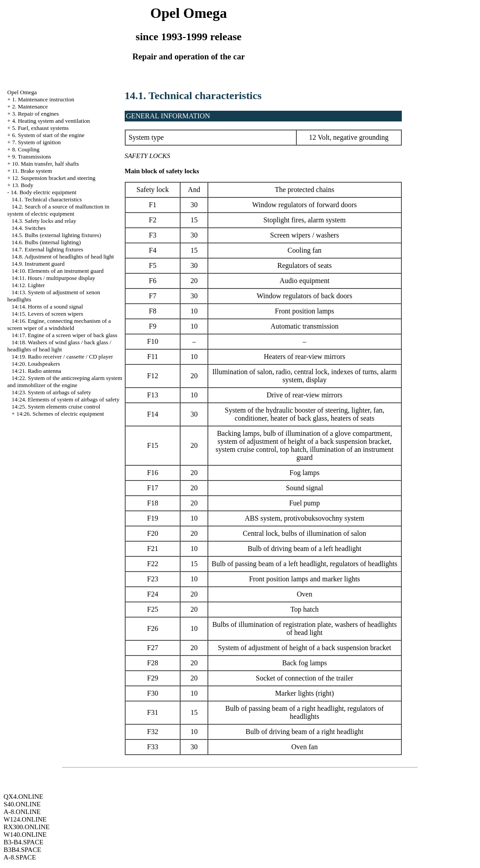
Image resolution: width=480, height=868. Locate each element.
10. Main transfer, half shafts (46, 164)
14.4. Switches (29, 228)
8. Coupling (26, 149)
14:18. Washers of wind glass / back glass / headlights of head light (59, 346)
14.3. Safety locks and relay (44, 221)
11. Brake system (32, 171)
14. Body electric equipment (44, 192)
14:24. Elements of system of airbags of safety (65, 399)
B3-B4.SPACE (23, 842)
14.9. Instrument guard (38, 264)
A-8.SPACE (20, 857)
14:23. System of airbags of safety (51, 392)
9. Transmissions (32, 156)
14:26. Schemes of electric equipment (60, 414)
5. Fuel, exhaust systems (40, 128)
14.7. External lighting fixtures (47, 249)
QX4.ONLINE (23, 797)
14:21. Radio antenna (36, 371)
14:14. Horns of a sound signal (47, 307)
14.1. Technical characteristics (47, 199)
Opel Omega (22, 92)
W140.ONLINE (25, 835)
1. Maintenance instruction (43, 99)
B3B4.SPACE (22, 850)
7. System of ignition (36, 142)
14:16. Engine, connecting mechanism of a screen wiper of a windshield (59, 324)
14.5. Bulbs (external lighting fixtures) (56, 235)
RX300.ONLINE (27, 827)
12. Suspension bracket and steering (54, 178)
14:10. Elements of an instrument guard (58, 271)
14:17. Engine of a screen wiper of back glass (64, 335)
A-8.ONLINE (22, 812)
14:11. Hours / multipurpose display (53, 278)
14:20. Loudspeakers (36, 364)
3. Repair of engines (36, 114)
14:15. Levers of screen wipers (47, 314)
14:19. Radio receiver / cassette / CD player (62, 357)
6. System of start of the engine (48, 135)
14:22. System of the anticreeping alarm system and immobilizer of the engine (65, 382)
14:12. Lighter (28, 285)
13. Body (23, 185)
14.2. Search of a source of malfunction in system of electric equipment (58, 210)
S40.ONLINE (22, 804)
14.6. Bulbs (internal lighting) (46, 242)
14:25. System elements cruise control (56, 407)
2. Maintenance (30, 106)
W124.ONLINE (25, 819)
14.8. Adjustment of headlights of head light (63, 257)
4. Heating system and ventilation (51, 121)
